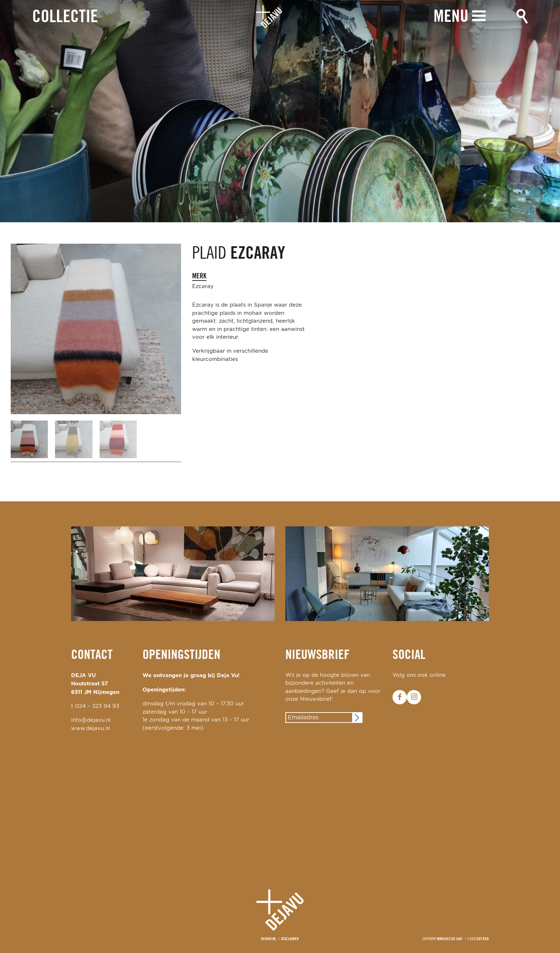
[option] (280, 111)
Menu (451, 17)
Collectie (65, 17)
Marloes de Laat (450, 939)
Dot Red (483, 939)
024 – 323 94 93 (97, 706)
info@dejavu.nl (91, 720)
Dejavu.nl (269, 939)
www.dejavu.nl (91, 728)
